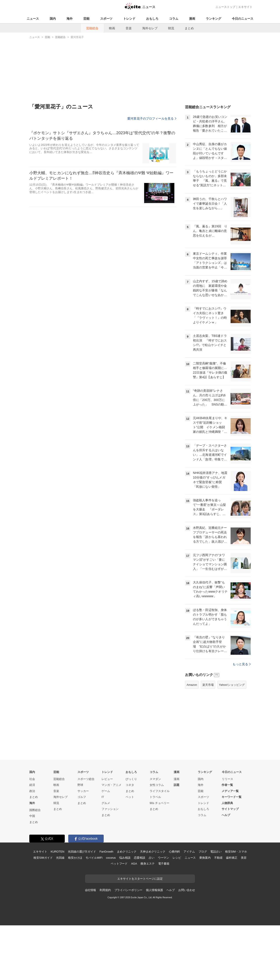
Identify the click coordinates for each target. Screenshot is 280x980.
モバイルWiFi (94, 858)
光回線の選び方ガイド (82, 852)
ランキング (213, 19)
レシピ (177, 858)
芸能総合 (92, 28)
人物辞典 (227, 803)
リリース (227, 779)
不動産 (218, 858)
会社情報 (90, 890)
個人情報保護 (154, 890)
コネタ (130, 785)
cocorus (111, 858)
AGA (134, 864)
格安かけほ (75, 858)
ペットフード (119, 864)
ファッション (110, 809)
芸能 (86, 19)
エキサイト (245, 7)
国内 (53, 19)
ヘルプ (226, 815)
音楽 (129, 28)
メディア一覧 (230, 791)
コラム (174, 19)
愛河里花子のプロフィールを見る (152, 118)
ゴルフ (82, 797)
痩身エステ (147, 864)
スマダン (155, 779)
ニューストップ (225, 7)
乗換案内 (205, 858)
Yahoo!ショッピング (232, 685)
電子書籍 (164, 864)
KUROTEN (57, 852)
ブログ (203, 852)
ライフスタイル (160, 791)
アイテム (189, 852)
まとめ (189, 28)
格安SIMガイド (43, 858)
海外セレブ (150, 28)
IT (103, 797)
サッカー (83, 791)
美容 (244, 858)
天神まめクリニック (153, 852)
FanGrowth (106, 852)
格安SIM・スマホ (236, 852)
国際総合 (35, 810)
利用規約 (105, 890)
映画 (112, 28)
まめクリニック (127, 852)
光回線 (60, 858)
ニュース (33, 19)
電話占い (216, 852)
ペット (130, 797)
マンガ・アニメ (111, 785)
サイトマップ (230, 809)
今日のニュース (243, 19)
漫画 (192, 19)
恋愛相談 (139, 858)
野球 (80, 785)
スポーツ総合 (86, 779)
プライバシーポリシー (129, 890)
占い (152, 858)
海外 (70, 19)
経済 (32, 785)
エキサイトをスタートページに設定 (140, 879)
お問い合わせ (187, 890)
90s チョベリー (159, 803)
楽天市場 (208, 685)
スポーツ (106, 19)
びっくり (131, 779)
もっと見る (242, 664)
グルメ (106, 803)
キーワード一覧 (232, 797)
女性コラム (157, 785)
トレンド (129, 19)
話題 (177, 785)
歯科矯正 (232, 858)
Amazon (192, 685)
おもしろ (152, 19)
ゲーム (106, 791)
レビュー (107, 779)
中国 (32, 816)
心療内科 (174, 852)
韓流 (171, 28)
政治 (32, 791)
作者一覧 (227, 785)
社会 (32, 779)
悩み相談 (125, 858)
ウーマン (164, 858)
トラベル (155, 797)
